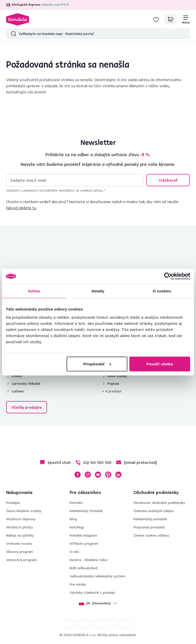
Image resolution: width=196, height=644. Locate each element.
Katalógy (77, 527)
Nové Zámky (117, 376)
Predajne (13, 503)
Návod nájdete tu (21, 208)
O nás (74, 552)
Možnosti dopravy (21, 519)
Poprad (113, 383)
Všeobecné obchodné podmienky (159, 503)
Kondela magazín (83, 535)
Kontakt (76, 503)
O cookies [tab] (162, 291)
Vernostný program (21, 560)
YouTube (98, 475)
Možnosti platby (20, 527)
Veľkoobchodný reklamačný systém (97, 576)
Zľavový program (20, 552)
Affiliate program (84, 543)
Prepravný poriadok (149, 527)
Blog (73, 519)
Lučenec (18, 391)
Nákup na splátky (20, 535)
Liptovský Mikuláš (26, 383)
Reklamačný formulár (86, 511)
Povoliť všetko (160, 364)
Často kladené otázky (24, 511)
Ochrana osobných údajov (154, 511)
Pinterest (108, 475)
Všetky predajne (27, 407)
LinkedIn (118, 475)
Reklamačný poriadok (150, 519)
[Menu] (186, 19)
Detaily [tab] (98, 291)
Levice (17, 376)
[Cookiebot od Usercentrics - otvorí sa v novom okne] (168, 276)
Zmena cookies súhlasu (151, 535)
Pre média (78, 584)
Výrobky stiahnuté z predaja (92, 592)
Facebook (78, 475)
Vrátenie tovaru (19, 543)
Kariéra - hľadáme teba (88, 560)
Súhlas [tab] (34, 291)
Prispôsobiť (97, 364)
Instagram (88, 475)
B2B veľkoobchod (83, 568)
